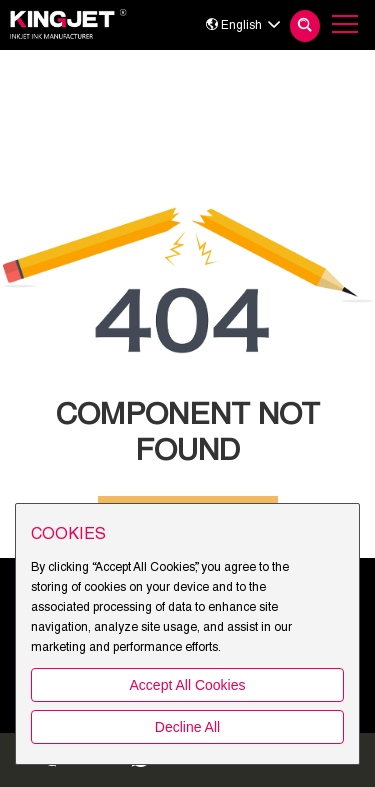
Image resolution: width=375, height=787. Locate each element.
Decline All (187, 727)
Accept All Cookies (188, 685)
